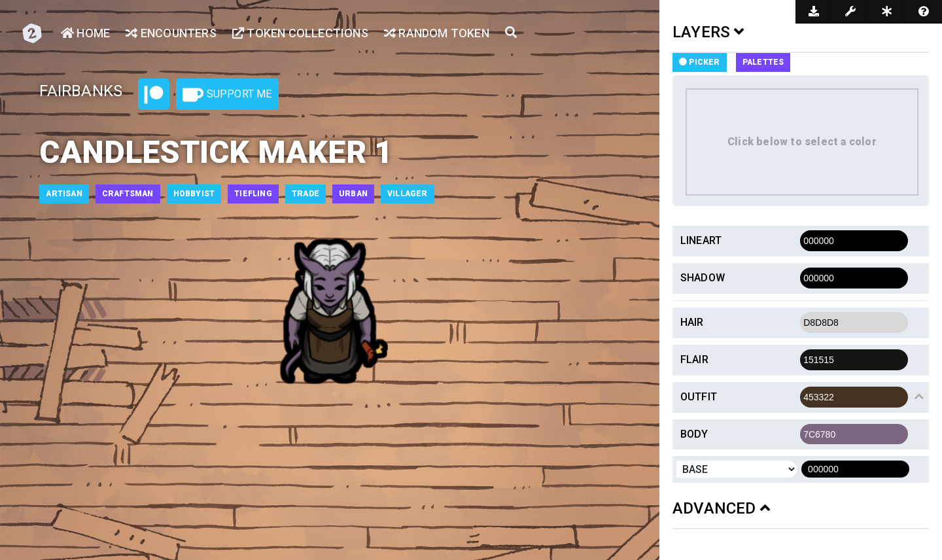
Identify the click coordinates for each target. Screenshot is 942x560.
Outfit (699, 397)
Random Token (437, 33)
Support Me (227, 95)
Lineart (701, 240)
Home (85, 33)
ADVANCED (721, 508)
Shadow (703, 278)
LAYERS (708, 32)
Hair (692, 322)
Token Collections (300, 33)
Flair (694, 359)
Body (694, 434)
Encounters (171, 33)
